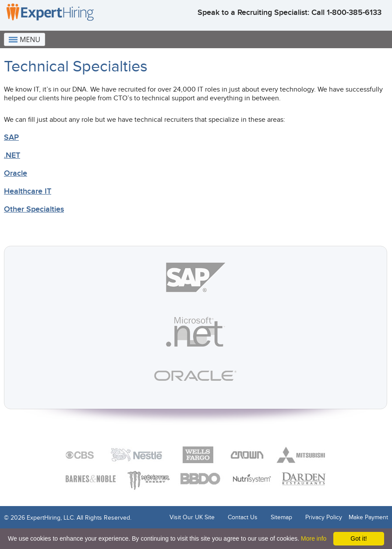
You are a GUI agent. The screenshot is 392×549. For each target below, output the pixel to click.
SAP (11, 137)
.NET (12, 155)
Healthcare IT (28, 191)
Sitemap (281, 517)
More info (314, 538)
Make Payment (368, 517)
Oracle (16, 173)
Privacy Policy (324, 517)
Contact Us (243, 517)
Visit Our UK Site (192, 517)
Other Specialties (34, 209)
